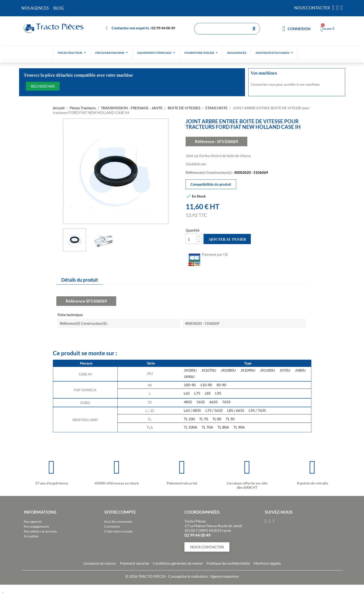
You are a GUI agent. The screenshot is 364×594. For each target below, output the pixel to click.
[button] (207, 547)
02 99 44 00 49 (163, 28)
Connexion (112, 526)
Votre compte (120, 512)
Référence (75, 301)
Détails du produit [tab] (80, 280)
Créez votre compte (118, 531)
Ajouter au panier (227, 239)
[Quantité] (191, 239)
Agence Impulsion (225, 576)
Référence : (206, 141)
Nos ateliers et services (40, 531)
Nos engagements (36, 526)
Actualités (31, 536)
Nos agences (33, 521)
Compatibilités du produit (211, 184)
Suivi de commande (118, 521)
